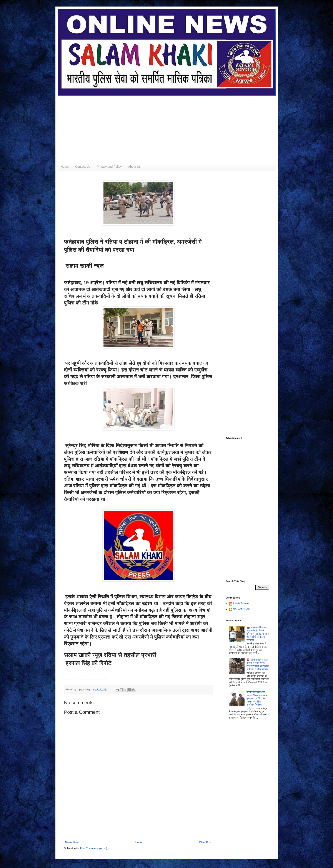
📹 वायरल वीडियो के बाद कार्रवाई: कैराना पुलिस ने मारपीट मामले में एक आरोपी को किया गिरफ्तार (258, 634)
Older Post (205, 842)
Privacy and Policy (109, 167)
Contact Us (83, 167)
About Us (135, 167)
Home (65, 167)
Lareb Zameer (241, 604)
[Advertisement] (167, 126)
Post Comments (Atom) (94, 848)
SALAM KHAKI (242, 609)
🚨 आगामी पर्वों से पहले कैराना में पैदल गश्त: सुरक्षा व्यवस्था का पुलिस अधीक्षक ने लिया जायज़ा (257, 665)
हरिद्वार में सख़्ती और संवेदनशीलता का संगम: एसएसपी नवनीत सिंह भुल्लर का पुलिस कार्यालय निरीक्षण (257, 698)
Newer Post (72, 842)
